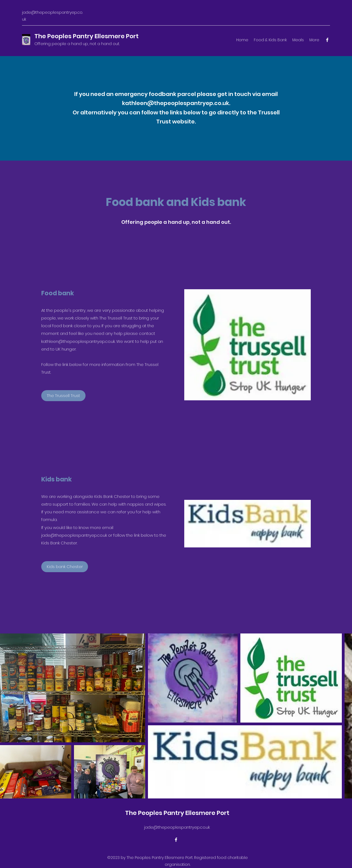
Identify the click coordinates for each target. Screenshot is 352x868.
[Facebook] (327, 40)
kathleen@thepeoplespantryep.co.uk (176, 103)
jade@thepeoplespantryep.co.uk (177, 827)
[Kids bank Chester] (65, 567)
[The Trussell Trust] (63, 396)
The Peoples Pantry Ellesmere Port (86, 36)
